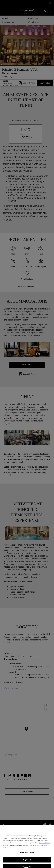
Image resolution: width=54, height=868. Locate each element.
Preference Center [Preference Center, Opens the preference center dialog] (27, 860)
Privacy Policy (44, 850)
